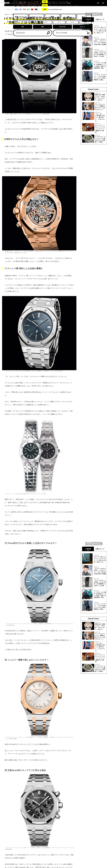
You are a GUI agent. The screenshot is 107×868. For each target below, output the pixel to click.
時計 (8, 9)
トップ (4, 9)
